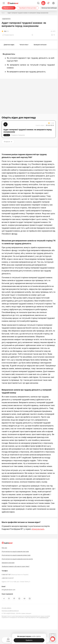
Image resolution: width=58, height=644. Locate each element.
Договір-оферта (6, 608)
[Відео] (3, 13)
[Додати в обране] (53, 35)
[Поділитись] (32, 35)
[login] (53, 3)
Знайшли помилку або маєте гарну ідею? (16, 566)
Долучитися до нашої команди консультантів (17, 559)
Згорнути (8, 142)
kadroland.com (44, 617)
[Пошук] (38, 3)
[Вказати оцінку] (46, 125)
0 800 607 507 (15, 575)
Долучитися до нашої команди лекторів (15, 551)
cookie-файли (36, 636)
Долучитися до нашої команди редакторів (16, 555)
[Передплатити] (9, 8)
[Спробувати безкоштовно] (28, 8)
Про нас (4, 548)
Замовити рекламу (8, 563)
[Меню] (4, 3)
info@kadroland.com (8, 590)
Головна (8, 640)
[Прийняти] (29, 640)
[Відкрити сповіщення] (48, 3)
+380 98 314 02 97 (8, 578)
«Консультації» (38, 529)
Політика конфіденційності (10, 611)
